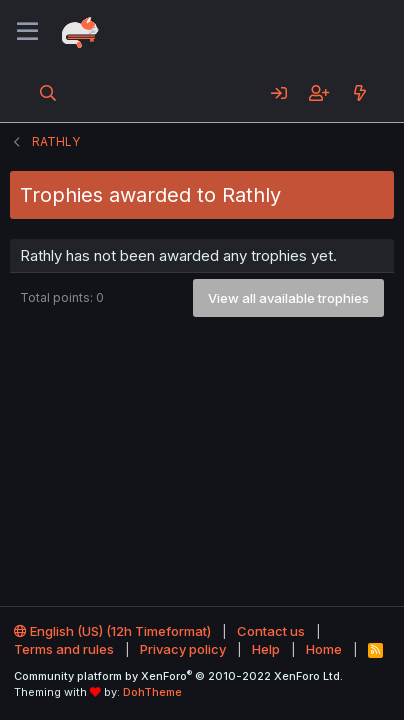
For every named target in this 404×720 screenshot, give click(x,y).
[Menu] (27, 32)
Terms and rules (64, 649)
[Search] (48, 93)
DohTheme (152, 692)
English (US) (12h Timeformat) (112, 631)
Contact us (271, 631)
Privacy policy (183, 649)
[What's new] (359, 93)
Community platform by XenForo (178, 676)
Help (266, 649)
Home (324, 649)
